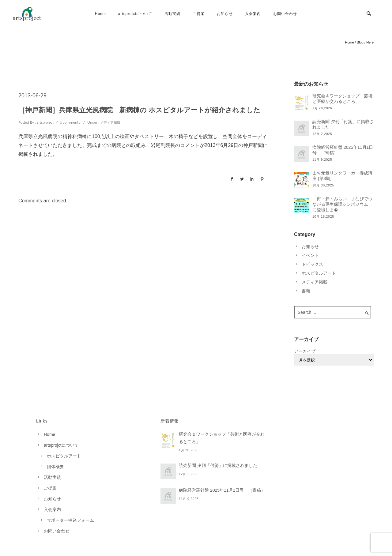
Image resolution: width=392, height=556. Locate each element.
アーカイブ (305, 351)
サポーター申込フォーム (70, 520)
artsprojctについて (135, 14)
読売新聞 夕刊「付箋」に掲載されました (343, 124)
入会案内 (253, 14)
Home (100, 14)
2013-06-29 (32, 96)
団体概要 (55, 467)
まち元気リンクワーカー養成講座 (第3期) (342, 176)
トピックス (312, 264)
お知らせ (225, 14)
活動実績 (172, 14)
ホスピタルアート (319, 273)
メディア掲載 (110, 123)
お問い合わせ (285, 14)
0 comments (70, 123)
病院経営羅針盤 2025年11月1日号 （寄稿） (343, 150)
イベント (310, 255)
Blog (360, 42)
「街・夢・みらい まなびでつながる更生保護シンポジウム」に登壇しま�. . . (342, 204)
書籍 (306, 291)
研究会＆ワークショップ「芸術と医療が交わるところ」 (342, 99)
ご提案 (199, 14)
